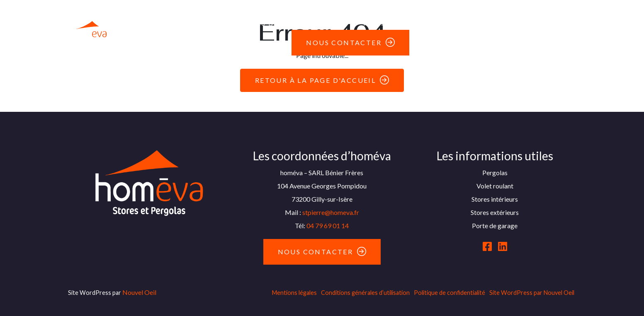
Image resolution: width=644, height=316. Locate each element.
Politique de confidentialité (450, 293)
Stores (235, 10)
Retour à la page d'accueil (315, 80)
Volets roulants (310, 10)
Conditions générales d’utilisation (365, 293)
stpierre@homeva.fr (331, 212)
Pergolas (177, 10)
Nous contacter (344, 42)
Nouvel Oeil (139, 292)
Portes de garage (409, 10)
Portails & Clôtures (408, 23)
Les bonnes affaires (297, 23)
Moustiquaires (505, 10)
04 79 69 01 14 (328, 226)
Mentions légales (294, 293)
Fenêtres (211, 23)
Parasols (490, 23)
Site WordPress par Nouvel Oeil (532, 293)
